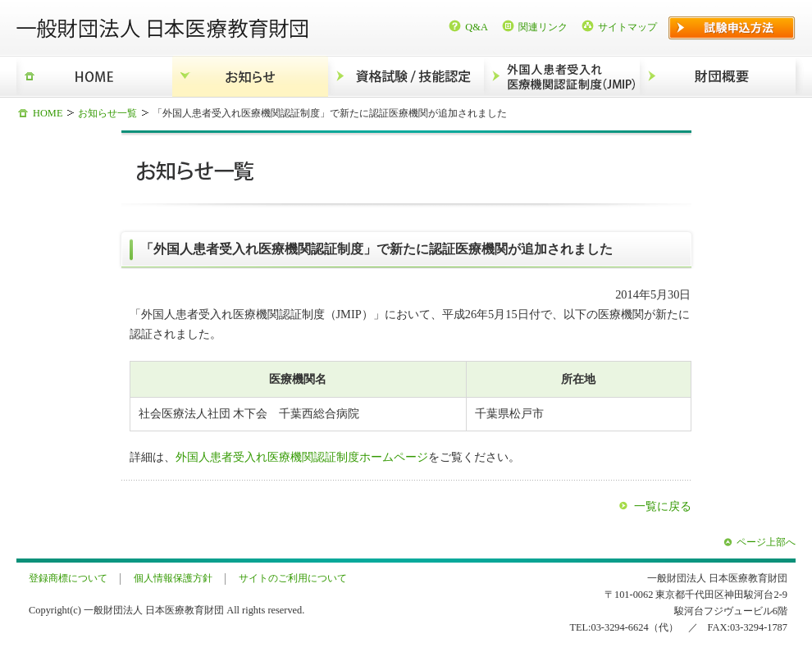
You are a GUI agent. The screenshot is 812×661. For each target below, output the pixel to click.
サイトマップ (627, 27)
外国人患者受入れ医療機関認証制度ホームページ (302, 457)
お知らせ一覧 (107, 113)
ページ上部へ (766, 542)
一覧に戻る (663, 506)
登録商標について (68, 578)
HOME (94, 77)
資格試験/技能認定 (406, 77)
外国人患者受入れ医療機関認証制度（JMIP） (562, 77)
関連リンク (543, 27)
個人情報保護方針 (173, 578)
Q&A (477, 27)
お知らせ (250, 77)
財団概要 (718, 77)
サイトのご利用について (293, 578)
